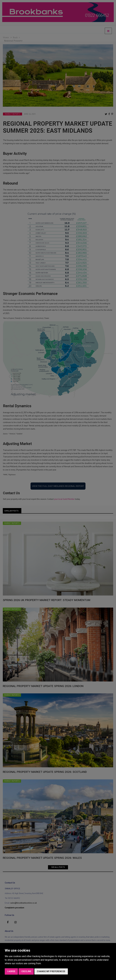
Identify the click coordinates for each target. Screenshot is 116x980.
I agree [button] (11, 971)
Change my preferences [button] (51, 971)
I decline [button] (26, 971)
